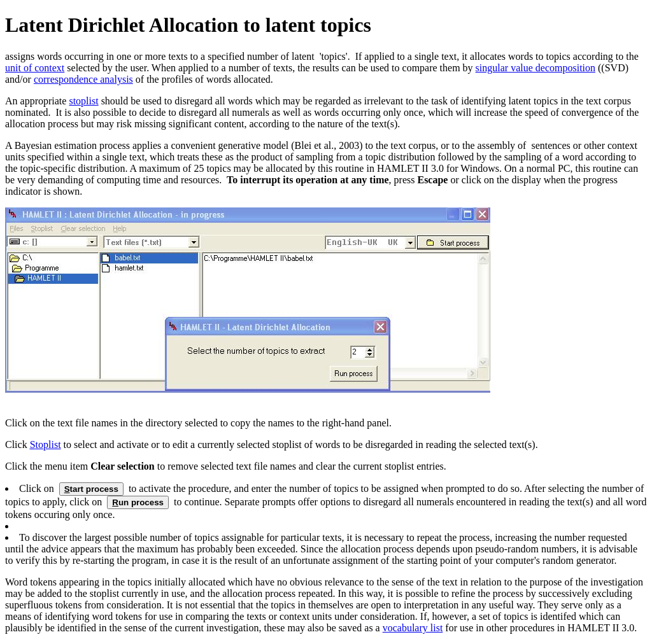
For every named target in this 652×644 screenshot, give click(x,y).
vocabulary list (413, 628)
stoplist (83, 101)
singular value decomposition (535, 68)
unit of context (35, 68)
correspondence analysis (83, 79)
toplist (46, 444)
